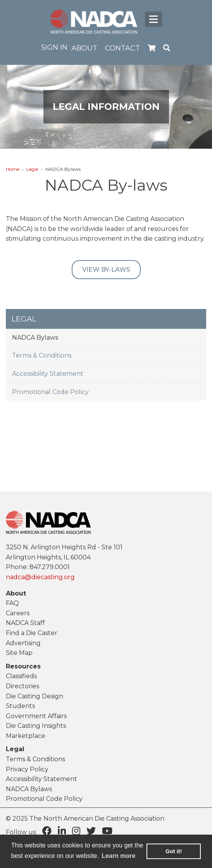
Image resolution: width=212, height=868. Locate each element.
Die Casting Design (34, 696)
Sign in (54, 47)
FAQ (12, 603)
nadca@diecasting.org (40, 577)
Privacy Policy (27, 769)
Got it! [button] (174, 851)
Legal (32, 169)
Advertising (23, 643)
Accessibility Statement (48, 374)
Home (13, 169)
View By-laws (106, 270)
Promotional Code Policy (50, 392)
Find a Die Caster (32, 633)
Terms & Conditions (42, 355)
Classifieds (21, 676)
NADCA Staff (25, 623)
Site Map (19, 653)
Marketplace (26, 736)
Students (20, 706)
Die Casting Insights (36, 726)
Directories (22, 686)
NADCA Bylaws (35, 338)
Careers (18, 613)
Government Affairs (36, 716)
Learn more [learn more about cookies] (118, 856)
